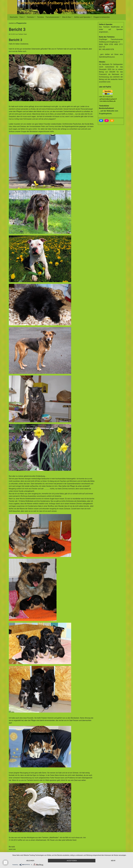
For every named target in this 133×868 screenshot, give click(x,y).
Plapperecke (21, 23)
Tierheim (30, 17)
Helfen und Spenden (82, 17)
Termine (40, 17)
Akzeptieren (72, 861)
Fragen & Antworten (102, 17)
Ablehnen (30, 861)
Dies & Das (67, 17)
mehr (113, 861)
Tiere (22, 17)
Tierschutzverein (52, 17)
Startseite (14, 17)
